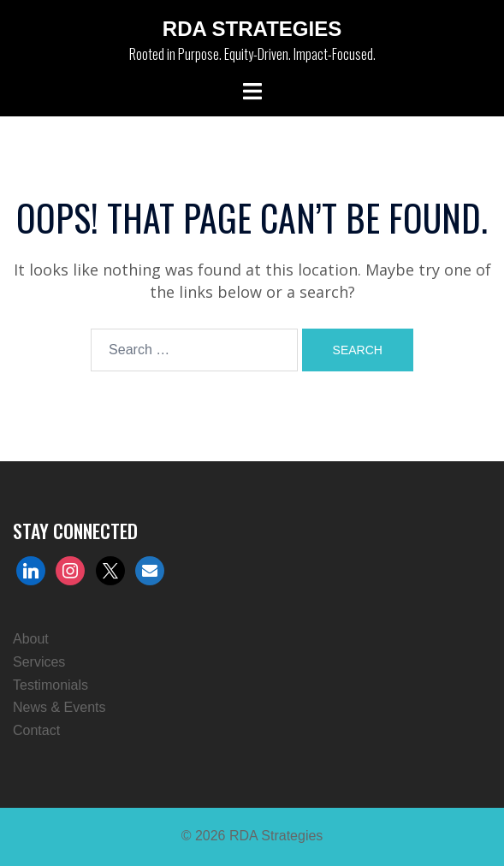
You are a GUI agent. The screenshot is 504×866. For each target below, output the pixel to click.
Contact (36, 730)
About (31, 639)
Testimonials (50, 685)
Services (39, 662)
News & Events (59, 707)
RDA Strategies (252, 29)
